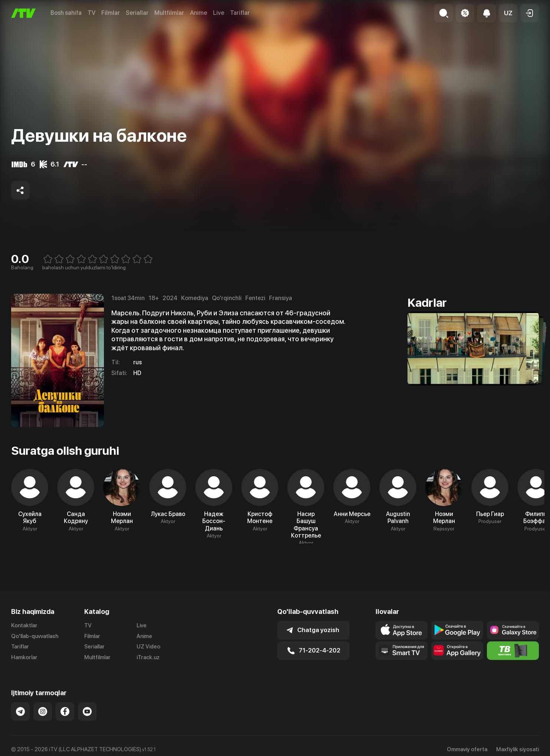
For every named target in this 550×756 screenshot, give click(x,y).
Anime (199, 13)
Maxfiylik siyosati (518, 749)
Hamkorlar (24, 657)
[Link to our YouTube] (87, 711)
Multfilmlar (169, 13)
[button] (508, 13)
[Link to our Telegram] (20, 711)
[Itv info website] (513, 651)
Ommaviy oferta (467, 749)
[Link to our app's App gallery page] (457, 651)
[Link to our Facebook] (65, 711)
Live (219, 13)
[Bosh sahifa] (23, 13)
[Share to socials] (20, 190)
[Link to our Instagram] (43, 711)
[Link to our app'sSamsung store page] (513, 630)
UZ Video (148, 647)
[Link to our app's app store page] (402, 630)
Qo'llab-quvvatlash (35, 636)
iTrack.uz (148, 657)
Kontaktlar (24, 625)
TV (91, 13)
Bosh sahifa (66, 13)
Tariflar (240, 13)
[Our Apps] (402, 651)
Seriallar (137, 13)
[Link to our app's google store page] (457, 630)
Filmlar (111, 13)
